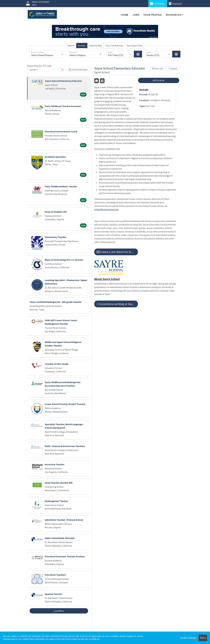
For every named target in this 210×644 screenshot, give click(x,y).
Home (125, 15)
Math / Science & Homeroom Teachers (65, 446)
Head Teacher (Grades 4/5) (59, 483)
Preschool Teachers (55, 575)
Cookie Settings (188, 638)
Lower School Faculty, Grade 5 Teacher (65, 404)
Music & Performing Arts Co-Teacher (64, 260)
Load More (59, 611)
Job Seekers (158, 4)
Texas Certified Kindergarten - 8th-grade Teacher (56, 302)
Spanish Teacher (53, 594)
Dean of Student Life (56, 212)
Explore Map (96, 46)
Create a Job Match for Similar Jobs (117, 252)
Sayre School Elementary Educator (64, 81)
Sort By (33, 70)
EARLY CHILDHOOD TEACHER (60, 538)
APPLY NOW (159, 80)
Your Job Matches (114, 46)
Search (71, 46)
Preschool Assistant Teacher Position (65, 556)
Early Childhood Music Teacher (61, 186)
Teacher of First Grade (57, 364)
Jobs (136, 15)
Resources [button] (174, 15)
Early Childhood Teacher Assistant (63, 106)
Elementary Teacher (55, 237)
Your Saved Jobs (135, 46)
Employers (176, 4)
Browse (82, 46)
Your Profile (153, 15)
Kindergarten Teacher (56, 501)
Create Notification (78, 70)
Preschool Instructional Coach (61, 131)
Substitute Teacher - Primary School (64, 520)
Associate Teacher (55, 464)
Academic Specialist (55, 157)
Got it (203, 638)
